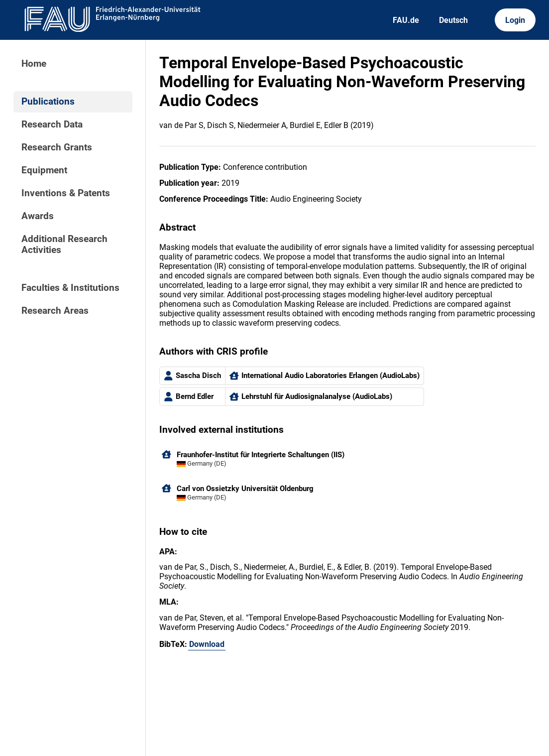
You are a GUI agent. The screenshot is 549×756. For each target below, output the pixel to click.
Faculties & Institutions (70, 288)
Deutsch (453, 20)
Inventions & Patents (66, 193)
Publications (48, 102)
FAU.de (406, 20)
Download (207, 644)
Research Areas (55, 311)
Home (34, 64)
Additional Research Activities (64, 245)
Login (515, 20)
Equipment (44, 170)
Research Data (52, 125)
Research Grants (57, 147)
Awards (38, 216)
